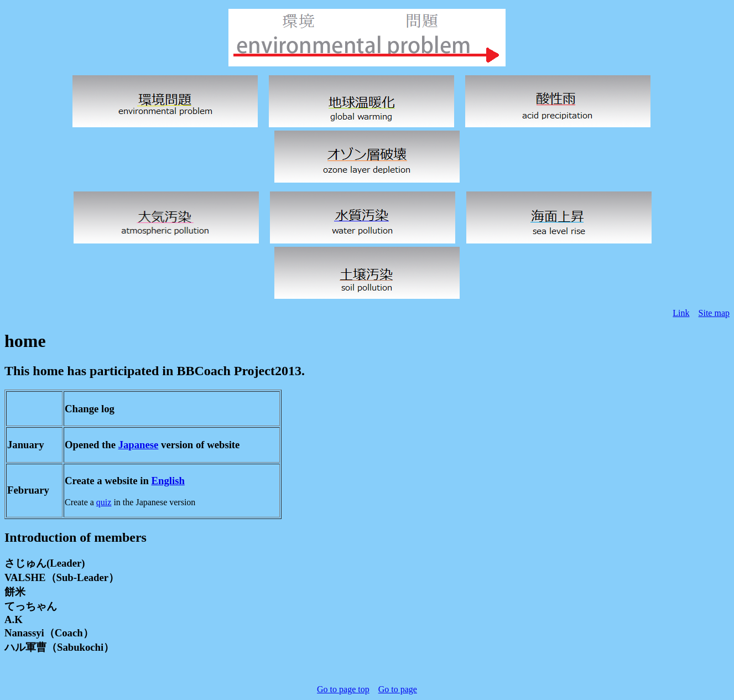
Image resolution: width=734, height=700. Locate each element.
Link (681, 313)
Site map (714, 313)
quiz (104, 502)
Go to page (398, 689)
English (168, 481)
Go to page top (343, 689)
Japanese (139, 445)
